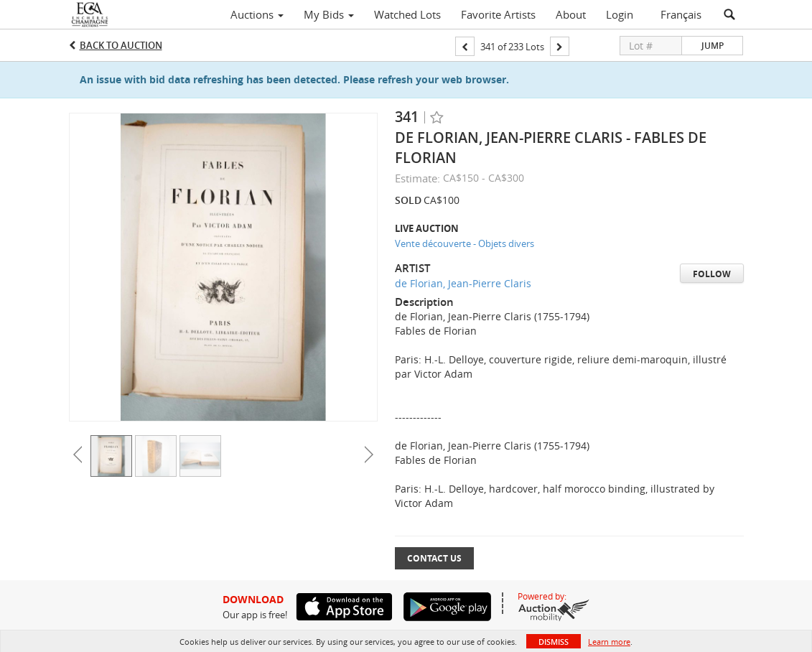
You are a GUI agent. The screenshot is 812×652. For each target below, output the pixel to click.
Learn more (609, 642)
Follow (712, 274)
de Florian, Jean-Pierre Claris (463, 283)
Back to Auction (121, 45)
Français (681, 14)
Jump (713, 46)
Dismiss (554, 642)
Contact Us (434, 558)
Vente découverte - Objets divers (465, 243)
